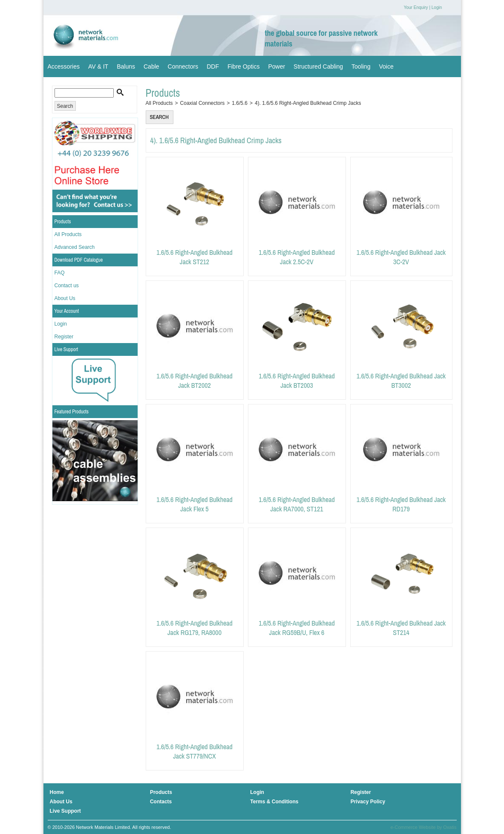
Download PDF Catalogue (79, 260)
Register (64, 337)
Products (63, 222)
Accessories (64, 66)
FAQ (60, 273)
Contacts (161, 802)
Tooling (361, 66)
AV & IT (98, 66)
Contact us (67, 286)
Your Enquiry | (417, 7)
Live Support (66, 349)
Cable (151, 66)
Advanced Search (75, 247)
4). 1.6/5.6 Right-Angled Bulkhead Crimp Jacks (308, 103)
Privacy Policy (368, 802)
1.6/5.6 (240, 103)
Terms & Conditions (274, 802)
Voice (386, 66)
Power (276, 66)
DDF (213, 66)
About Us (65, 298)
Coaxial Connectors (203, 103)
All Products (68, 234)
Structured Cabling (318, 66)
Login (437, 7)
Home (57, 792)
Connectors (183, 66)
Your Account (67, 311)
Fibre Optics (243, 66)
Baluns (126, 66)
